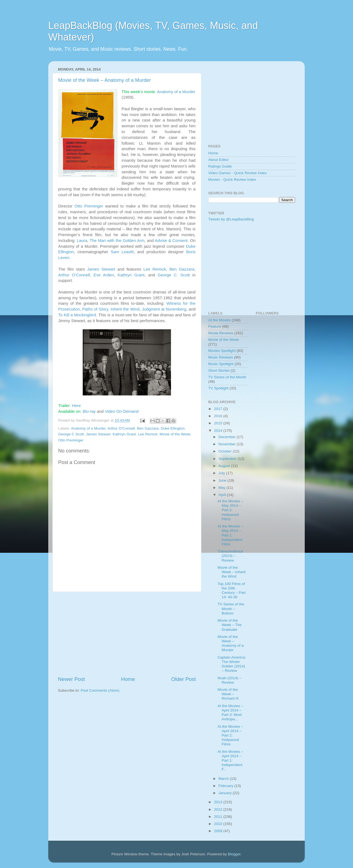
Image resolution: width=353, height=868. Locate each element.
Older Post (184, 679)
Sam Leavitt (122, 252)
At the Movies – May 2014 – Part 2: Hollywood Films (230, 510)
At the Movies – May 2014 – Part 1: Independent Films (230, 535)
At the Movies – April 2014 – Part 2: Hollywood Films (230, 735)
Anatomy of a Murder (176, 92)
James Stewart (101, 269)
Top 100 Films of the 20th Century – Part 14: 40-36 (232, 591)
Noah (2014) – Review (229, 680)
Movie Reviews (221, 333)
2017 (219, 409)
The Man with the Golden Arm (117, 241)
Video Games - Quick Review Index (238, 173)
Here (76, 406)
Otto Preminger (89, 206)
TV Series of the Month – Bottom (231, 609)
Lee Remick (155, 269)
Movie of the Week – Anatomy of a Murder (105, 80)
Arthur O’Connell (74, 275)
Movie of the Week (175, 434)
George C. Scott (174, 275)
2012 (219, 809)
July (222, 473)
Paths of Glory (95, 309)
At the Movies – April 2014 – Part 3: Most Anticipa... (230, 713)
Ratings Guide (220, 166)
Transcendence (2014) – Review (230, 556)
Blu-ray (89, 411)
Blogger (234, 854)
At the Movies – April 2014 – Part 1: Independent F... (230, 761)
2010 (219, 824)
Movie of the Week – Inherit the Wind (232, 572)
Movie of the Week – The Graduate (230, 625)
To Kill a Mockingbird (77, 315)
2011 (219, 817)
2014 (219, 431)
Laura (82, 241)
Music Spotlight (221, 364)
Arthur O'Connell (121, 428)
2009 (219, 831)
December (228, 437)
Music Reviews (221, 357)
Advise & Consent (171, 241)
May (222, 488)
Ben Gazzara (182, 269)
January (226, 793)
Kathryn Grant (131, 275)
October (226, 451)
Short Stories (219, 370)
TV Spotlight (218, 388)
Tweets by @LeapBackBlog (231, 219)
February (226, 786)
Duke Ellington (173, 428)
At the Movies (220, 320)
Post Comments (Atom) (100, 690)
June (223, 480)
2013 (219, 802)
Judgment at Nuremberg (164, 309)
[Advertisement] (127, 634)
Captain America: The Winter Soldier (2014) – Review (232, 664)
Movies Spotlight (222, 351)
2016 (219, 416)
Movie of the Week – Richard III (228, 694)
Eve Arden (104, 275)
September (228, 459)
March (224, 779)
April (223, 495)
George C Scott (71, 434)
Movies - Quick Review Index (232, 180)
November (228, 444)
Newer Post (71, 679)
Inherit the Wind (125, 309)
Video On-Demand (122, 411)
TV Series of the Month (227, 377)
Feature (215, 326)
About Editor (218, 160)
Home (128, 679)
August (225, 466)
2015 (219, 423)
